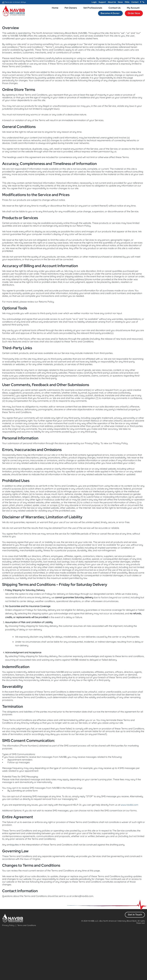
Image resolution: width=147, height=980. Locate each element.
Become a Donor (110, 13)
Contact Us (115, 8)
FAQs (127, 2)
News (120, 2)
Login (94, 2)
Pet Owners (71, 8)
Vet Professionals (93, 8)
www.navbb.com (129, 805)
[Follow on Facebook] (141, 2)
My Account (133, 8)
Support (102, 2)
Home (55, 8)
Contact (135, 2)
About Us (112, 2)
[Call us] (143, 2)
